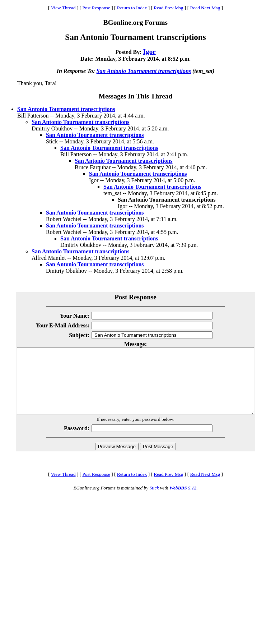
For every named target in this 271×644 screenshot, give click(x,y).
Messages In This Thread (135, 96)
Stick (154, 501)
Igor (149, 52)
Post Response (96, 8)
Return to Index (132, 8)
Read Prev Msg (168, 8)
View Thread (63, 8)
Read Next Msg (205, 8)
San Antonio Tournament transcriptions (144, 71)
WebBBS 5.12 (183, 501)
